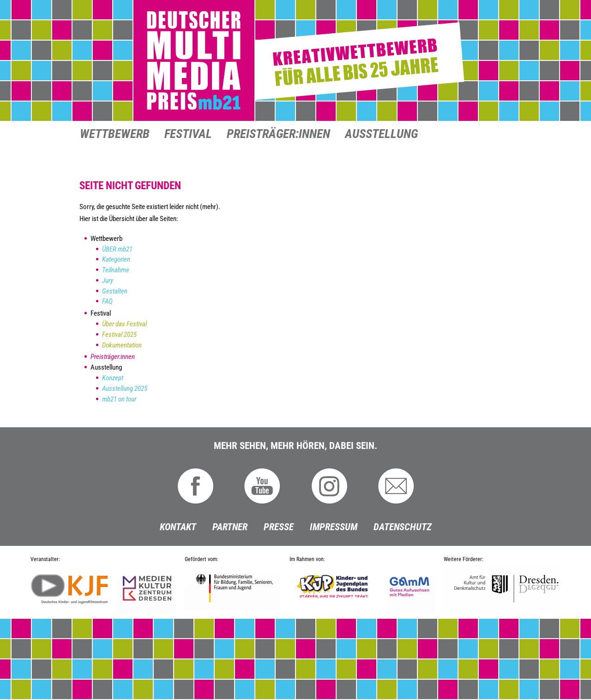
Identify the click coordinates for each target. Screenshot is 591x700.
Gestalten (115, 291)
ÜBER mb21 (117, 249)
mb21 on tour (119, 399)
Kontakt (178, 527)
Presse (279, 527)
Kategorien (116, 259)
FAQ (107, 301)
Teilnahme (116, 270)
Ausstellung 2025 (125, 389)
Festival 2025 (119, 335)
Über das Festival (124, 324)
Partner (230, 527)
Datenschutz (403, 527)
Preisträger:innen (278, 135)
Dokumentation (122, 345)
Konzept (113, 378)
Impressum (334, 527)
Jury (108, 281)
